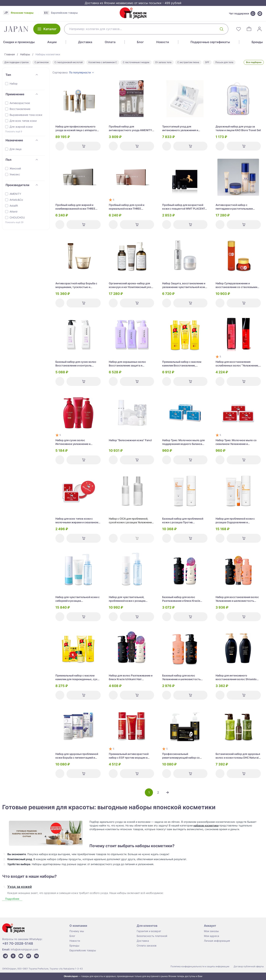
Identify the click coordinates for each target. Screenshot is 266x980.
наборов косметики (206, 825)
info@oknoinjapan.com (24, 949)
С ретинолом (42, 62)
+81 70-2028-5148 (18, 943)
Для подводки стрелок (17, 62)
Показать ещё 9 (14, 131)
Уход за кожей (20, 887)
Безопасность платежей (152, 936)
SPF (207, 62)
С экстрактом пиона (188, 62)
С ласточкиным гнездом (136, 62)
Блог (140, 42)
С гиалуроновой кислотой (69, 62)
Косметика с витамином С (103, 62)
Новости (163, 42)
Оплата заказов (147, 946)
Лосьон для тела (224, 62)
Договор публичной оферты (249, 966)
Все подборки (254, 62)
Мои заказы (211, 931)
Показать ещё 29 (14, 222)
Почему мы (77, 931)
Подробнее (12, 899)
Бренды (257, 42)
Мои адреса (212, 936)
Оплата (110, 42)
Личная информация (217, 941)
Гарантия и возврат (149, 931)
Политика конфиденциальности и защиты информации (200, 966)
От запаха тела (163, 62)
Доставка (85, 42)
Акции (52, 42)
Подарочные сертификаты (210, 42)
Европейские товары (83, 950)
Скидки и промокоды (19, 42)
